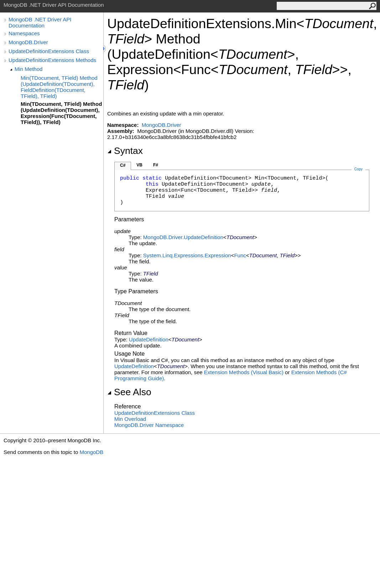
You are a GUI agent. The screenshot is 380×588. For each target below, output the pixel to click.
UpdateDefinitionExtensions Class (49, 51)
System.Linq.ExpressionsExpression (187, 255)
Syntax (125, 151)
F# (156, 165)
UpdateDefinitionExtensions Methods (52, 60)
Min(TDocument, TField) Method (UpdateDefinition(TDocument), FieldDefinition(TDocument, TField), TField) (59, 87)
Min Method (28, 69)
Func (240, 255)
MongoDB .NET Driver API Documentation (40, 22)
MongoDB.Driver (28, 42)
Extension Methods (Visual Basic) (244, 372)
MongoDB (91, 452)
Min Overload (130, 419)
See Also (129, 392)
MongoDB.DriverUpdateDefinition (183, 237)
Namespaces (24, 33)
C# (123, 165)
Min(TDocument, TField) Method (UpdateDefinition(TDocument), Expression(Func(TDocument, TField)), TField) (61, 113)
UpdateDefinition (149, 339)
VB (139, 165)
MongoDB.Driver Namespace (149, 425)
